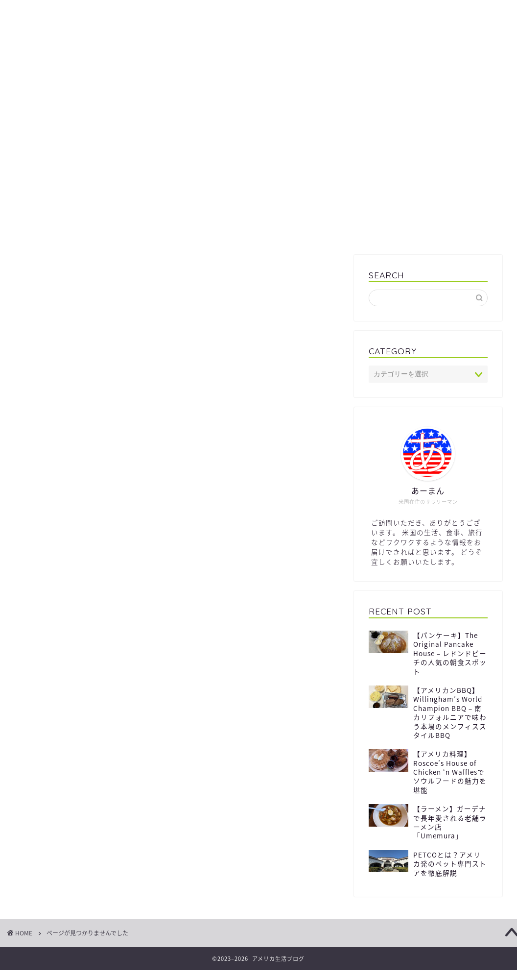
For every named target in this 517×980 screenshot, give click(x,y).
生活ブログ (258, 62)
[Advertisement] (258, 171)
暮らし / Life (78, 700)
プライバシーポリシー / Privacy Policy (197, 13)
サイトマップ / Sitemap (64, 13)
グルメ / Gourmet (88, 685)
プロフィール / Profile (327, 13)
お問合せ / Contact (424, 13)
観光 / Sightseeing (90, 714)
